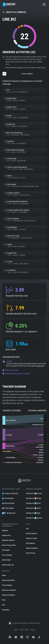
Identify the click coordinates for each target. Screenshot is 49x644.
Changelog (6, 610)
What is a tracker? (11, 370)
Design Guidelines (32, 548)
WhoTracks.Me (8, 503)
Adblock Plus (6, 535)
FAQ (27, 529)
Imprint (33, 630)
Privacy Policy (24, 630)
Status (4, 575)
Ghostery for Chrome (34, 493)
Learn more (41, 366)
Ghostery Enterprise (8, 595)
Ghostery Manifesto (8, 580)
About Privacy (31, 553)
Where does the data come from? (16, 374)
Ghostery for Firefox (34, 498)
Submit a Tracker (32, 538)
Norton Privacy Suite (9, 545)
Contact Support (31, 533)
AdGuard (5, 531)
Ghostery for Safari (33, 503)
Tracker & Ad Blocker (10, 493)
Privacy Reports (7, 585)
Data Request (30, 543)
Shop (4, 600)
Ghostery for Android (34, 518)
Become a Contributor (9, 590)
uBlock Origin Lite (8, 565)
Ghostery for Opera (33, 508)
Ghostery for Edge (33, 513)
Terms (16, 630)
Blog (3, 605)
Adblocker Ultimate (8, 540)
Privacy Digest (8, 508)
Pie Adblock (6, 550)
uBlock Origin (6, 560)
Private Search (8, 498)
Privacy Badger (7, 555)
